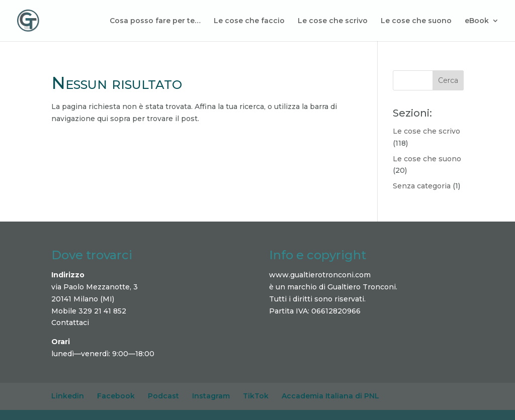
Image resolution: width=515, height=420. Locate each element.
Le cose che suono (416, 21)
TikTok (256, 396)
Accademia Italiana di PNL (330, 396)
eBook (477, 21)
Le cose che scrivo (333, 21)
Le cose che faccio (249, 21)
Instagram (211, 396)
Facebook (116, 396)
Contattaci (70, 323)
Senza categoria (422, 186)
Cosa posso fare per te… (155, 21)
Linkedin (68, 396)
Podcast (163, 396)
